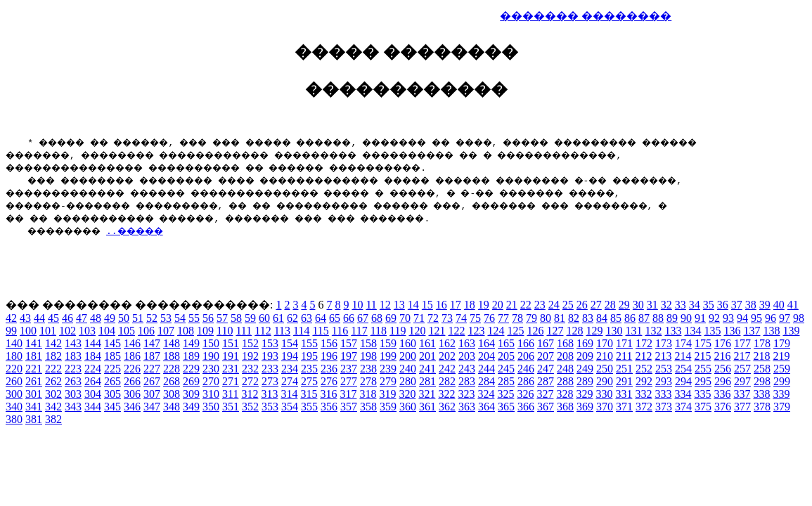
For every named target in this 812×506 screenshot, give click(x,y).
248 (565, 369)
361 (427, 407)
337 (742, 394)
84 (602, 318)
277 (349, 381)
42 (11, 318)
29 (624, 305)
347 (152, 407)
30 (638, 305)
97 (785, 318)
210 (605, 356)
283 (467, 381)
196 (329, 356)
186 (132, 356)
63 (307, 318)
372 (644, 407)
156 (329, 343)
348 (172, 407)
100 (28, 331)
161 (427, 343)
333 (663, 394)
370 (605, 407)
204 (486, 356)
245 (506, 369)
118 (379, 331)
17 (456, 305)
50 (124, 318)
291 (624, 381)
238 (368, 369)
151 (231, 343)
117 (359, 331)
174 (683, 343)
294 (683, 381)
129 (594, 331)
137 (752, 331)
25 (568, 305)
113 (282, 331)
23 (540, 305)
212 (643, 356)
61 (278, 318)
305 (112, 394)
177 (742, 343)
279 (388, 381)
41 (793, 305)
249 (585, 369)
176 (723, 343)
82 (574, 318)
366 (526, 407)
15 (427, 305)
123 (476, 331)
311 (230, 394)
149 (191, 343)
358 (368, 407)
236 (329, 369)
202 (447, 356)
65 (335, 318)
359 (388, 407)
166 (526, 343)
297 (742, 381)
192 (250, 356)
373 (664, 407)
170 (605, 343)
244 (486, 369)
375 (703, 407)
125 (515, 331)
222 (53, 369)
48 (96, 318)
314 (289, 394)
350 (211, 407)
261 (34, 381)
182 (53, 356)
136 (732, 331)
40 (779, 305)
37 (737, 305)
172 (644, 343)
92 (714, 318)
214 (683, 356)
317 (348, 394)
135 (712, 331)
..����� (154, 231)
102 (67, 331)
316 (328, 394)
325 (505, 394)
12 (385, 305)
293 (664, 381)
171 (624, 343)
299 (782, 381)
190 (211, 356)
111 (244, 331)
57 (222, 318)
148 (172, 343)
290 (605, 381)
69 (391, 318)
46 (67, 318)
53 (166, 318)
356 (329, 407)
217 (742, 356)
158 (368, 343)
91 (700, 318)
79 (531, 318)
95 (756, 318)
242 (447, 369)
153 (270, 343)
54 (180, 318)
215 (702, 356)
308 (172, 394)
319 (387, 394)
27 (596, 305)
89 (672, 318)
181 (34, 356)
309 (191, 394)
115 (320, 331)
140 (14, 343)
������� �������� (586, 16)
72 (433, 318)
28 (610, 305)
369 (585, 407)
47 (82, 318)
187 (152, 356)
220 (14, 369)
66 (349, 318)
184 (93, 356)
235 (309, 369)
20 (498, 305)
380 (14, 419)
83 (588, 318)
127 (555, 331)
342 (53, 407)
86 (630, 318)
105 (127, 331)
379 (782, 407)
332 (643, 394)
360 (408, 407)
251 (624, 369)
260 (14, 381)
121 (437, 331)
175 (703, 343)
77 (503, 318)
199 (388, 356)
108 (186, 331)
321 (427, 394)
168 (565, 343)
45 (53, 318)
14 (413, 305)
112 (263, 331)
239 (388, 369)
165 (506, 343)
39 (765, 305)
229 (191, 369)
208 (565, 356)
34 (695, 305)
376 (723, 407)
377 (742, 407)
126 (535, 331)
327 (545, 394)
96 (771, 318)
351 (231, 407)
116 (340, 331)
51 (138, 318)
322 (446, 394)
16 (442, 305)
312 (250, 394)
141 (34, 343)
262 (53, 381)
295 (703, 381)
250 (605, 369)
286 (526, 381)
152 (250, 343)
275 (309, 381)
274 (290, 381)
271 (231, 381)
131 (633, 331)
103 (87, 331)
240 (408, 369)
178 (762, 343)
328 (565, 394)
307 (152, 394)
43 (25, 318)
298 (762, 381)
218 (761, 356)
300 (14, 394)
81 (560, 318)
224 (93, 369)
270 (211, 381)
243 (467, 369)
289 (585, 381)
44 (39, 318)
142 (53, 343)
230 (211, 369)
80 (546, 318)
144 (93, 343)
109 (205, 331)
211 (624, 356)
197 (349, 356)
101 (48, 331)
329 (584, 394)
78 (517, 318)
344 (93, 407)
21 (512, 305)
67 (363, 318)
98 (799, 318)
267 (152, 381)
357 (349, 407)
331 (624, 394)
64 (321, 318)
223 (73, 369)
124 (496, 331)
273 (270, 381)
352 (250, 407)
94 (742, 318)
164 (486, 343)
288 (565, 381)
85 (616, 318)
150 (211, 343)
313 (269, 394)
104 (107, 331)
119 (398, 331)
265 (112, 381)
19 (484, 305)
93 (728, 318)
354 (290, 407)
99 (11, 331)
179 (782, 343)
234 (290, 369)
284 (486, 381)
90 (686, 318)
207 (546, 356)
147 (152, 343)
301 (34, 394)
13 (399, 305)
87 (644, 318)
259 (782, 369)
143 (73, 343)
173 (664, 343)
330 (604, 394)
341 (34, 407)
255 (703, 369)
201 (427, 356)
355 (309, 407)
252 (644, 369)
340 (14, 407)
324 (486, 394)
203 (467, 356)
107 (166, 331)
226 (132, 369)
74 (461, 318)
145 (112, 343)
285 (506, 381)
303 (73, 394)
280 (408, 381)
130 (614, 331)
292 (644, 381)
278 (368, 381)
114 (301, 331)
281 (427, 381)
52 (152, 318)
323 (466, 394)
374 (683, 407)
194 (290, 356)
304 (93, 394)
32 (666, 305)
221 (34, 369)
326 (525, 394)
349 (191, 407)
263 (73, 381)
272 (250, 381)
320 (407, 394)
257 (742, 369)
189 (191, 356)
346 (132, 407)
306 (132, 394)
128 (574, 331)
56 (208, 318)
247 (546, 369)
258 (762, 369)
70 (405, 318)
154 (290, 343)
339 (781, 394)
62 (292, 318)
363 (467, 407)
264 (93, 381)
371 (624, 407)
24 (554, 305)
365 (506, 407)
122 (456, 331)
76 (489, 318)
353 (270, 407)
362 (447, 407)
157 (349, 343)
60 (264, 318)
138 (771, 331)
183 (73, 356)
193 (270, 356)
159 (388, 343)
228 (172, 369)
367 (546, 407)
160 (408, 343)
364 (486, 407)
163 (467, 343)
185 (112, 356)
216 (722, 356)
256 (723, 369)
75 (475, 318)
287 (546, 381)
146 (132, 343)
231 (231, 369)
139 (791, 331)
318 (368, 394)
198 (368, 356)
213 (663, 356)
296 (723, 381)
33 (681, 305)
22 (526, 305)
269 (191, 381)
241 (427, 369)
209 (585, 356)
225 (112, 369)
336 (722, 394)
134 (692, 331)
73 (447, 318)
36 (723, 305)
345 (112, 407)
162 (447, 343)
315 (309, 394)
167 (546, 343)
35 (709, 305)
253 (664, 369)
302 (53, 394)
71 (419, 318)
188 (172, 356)
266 (132, 381)
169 (585, 343)
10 (357, 305)
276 (329, 381)
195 (309, 356)
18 (470, 305)
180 (14, 356)
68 (377, 318)
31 (652, 305)
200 (408, 356)
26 (582, 305)
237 (349, 369)
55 (194, 318)
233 (270, 369)
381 (34, 419)
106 (146, 331)
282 (447, 381)
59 (250, 318)
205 (506, 356)
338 (761, 394)
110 (225, 331)
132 (653, 331)
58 (236, 318)
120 (417, 331)
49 (110, 318)
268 (172, 381)
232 (250, 369)
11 (371, 305)
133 (673, 331)
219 (781, 356)
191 (231, 356)
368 (565, 407)
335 (702, 394)
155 (309, 343)
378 (762, 407)
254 (683, 369)
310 (211, 394)
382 (53, 419)
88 (658, 318)
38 (751, 305)
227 (152, 369)
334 (683, 394)
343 (73, 407)
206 (526, 356)
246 (526, 369)
